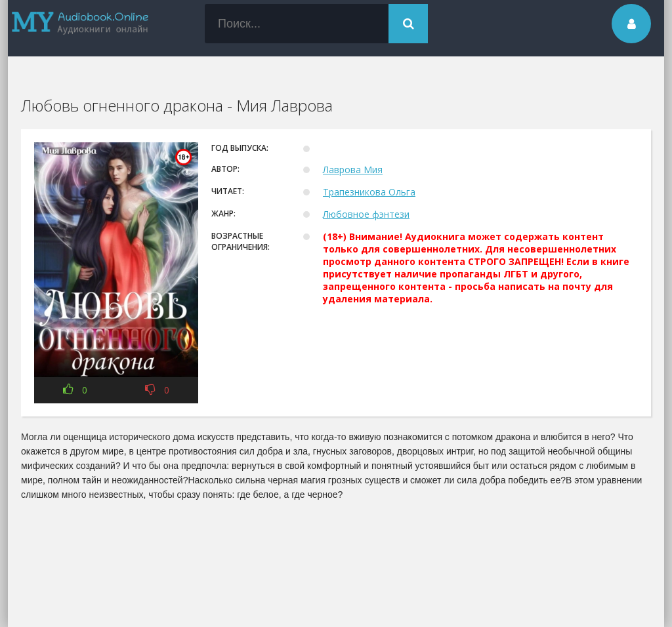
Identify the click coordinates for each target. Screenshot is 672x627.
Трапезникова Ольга (369, 192)
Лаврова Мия (353, 170)
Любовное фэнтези (366, 214)
